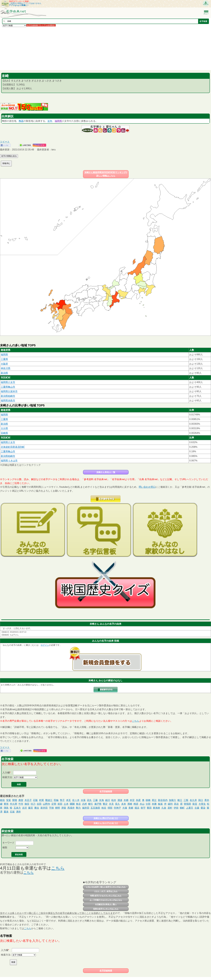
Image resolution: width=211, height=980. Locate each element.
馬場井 (71, 808)
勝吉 (37, 808)
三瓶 (186, 800)
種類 (5, 848)
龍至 (195, 804)
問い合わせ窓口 (147, 487)
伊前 (176, 808)
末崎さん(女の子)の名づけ (106, 823)
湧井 (18, 812)
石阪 (35, 800)
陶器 (21, 121)
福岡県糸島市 (8, 400)
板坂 (160, 804)
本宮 (132, 800)
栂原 (136, 804)
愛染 (203, 808)
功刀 (33, 804)
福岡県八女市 (8, 382)
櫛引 (91, 804)
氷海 (101, 800)
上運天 (190, 808)
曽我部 (187, 804)
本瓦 (68, 800)
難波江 (49, 800)
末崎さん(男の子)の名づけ (106, 818)
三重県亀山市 (8, 387)
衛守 (143, 808)
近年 (50, 121)
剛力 (78, 808)
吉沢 (25, 808)
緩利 (170, 804)
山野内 (46, 804)
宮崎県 (4, 433)
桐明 (58, 808)
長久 (117, 804)
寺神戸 (117, 808)
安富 (9, 800)
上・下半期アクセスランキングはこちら (106, 900)
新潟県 (4, 373)
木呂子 (28, 800)
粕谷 (104, 808)
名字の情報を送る (9, 156)
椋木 (114, 800)
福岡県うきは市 (9, 461)
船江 (180, 800)
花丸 (89, 800)
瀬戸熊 (98, 804)
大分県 (4, 428)
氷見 (111, 804)
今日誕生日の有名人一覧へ (106, 904)
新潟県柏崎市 (8, 396)
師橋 (148, 800)
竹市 (21, 804)
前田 (60, 804)
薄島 (6, 808)
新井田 (44, 808)
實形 (6, 804)
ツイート (5, 142)
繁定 (105, 804)
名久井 (193, 800)
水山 (142, 804)
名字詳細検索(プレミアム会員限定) (41, 25)
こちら (135, 721)
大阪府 (4, 364)
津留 (64, 808)
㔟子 (62, 800)
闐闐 (72, 804)
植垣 (2, 800)
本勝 (154, 804)
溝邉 (120, 800)
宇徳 (51, 808)
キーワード (8, 843)
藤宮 (31, 808)
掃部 (110, 808)
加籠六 (172, 800)
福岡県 (58, 121)
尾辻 (154, 800)
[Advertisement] (90, 48)
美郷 (131, 808)
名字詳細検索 (106, 791)
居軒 (170, 808)
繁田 (149, 808)
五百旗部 (95, 808)
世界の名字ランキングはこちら (106, 909)
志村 (85, 804)
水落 (83, 800)
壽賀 (21, 800)
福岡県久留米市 (9, 391)
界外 (207, 800)
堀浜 (137, 808)
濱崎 (130, 804)
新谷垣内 (163, 800)
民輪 (56, 800)
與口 (201, 800)
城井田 (86, 808)
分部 (148, 804)
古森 (197, 808)
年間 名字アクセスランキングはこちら (106, 896)
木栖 (126, 800)
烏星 (138, 800)
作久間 (13, 804)
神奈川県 (6, 368)
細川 (108, 800)
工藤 (95, 800)
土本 (66, 804)
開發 (15, 800)
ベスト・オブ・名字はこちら (106, 891)
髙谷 (176, 804)
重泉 (6, 812)
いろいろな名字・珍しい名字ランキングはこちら (106, 887)
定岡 (54, 804)
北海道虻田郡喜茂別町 (13, 447)
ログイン (45, 645)
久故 (164, 808)
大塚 (125, 808)
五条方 (17, 808)
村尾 (42, 800)
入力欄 (6, 773)
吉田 (39, 804)
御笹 (27, 804)
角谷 (78, 804)
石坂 (12, 812)
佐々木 (76, 800)
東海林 (156, 808)
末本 (124, 804)
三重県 (4, 359)
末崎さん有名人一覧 (106, 472)
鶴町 (182, 808)
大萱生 (202, 804)
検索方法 (7, 777)
